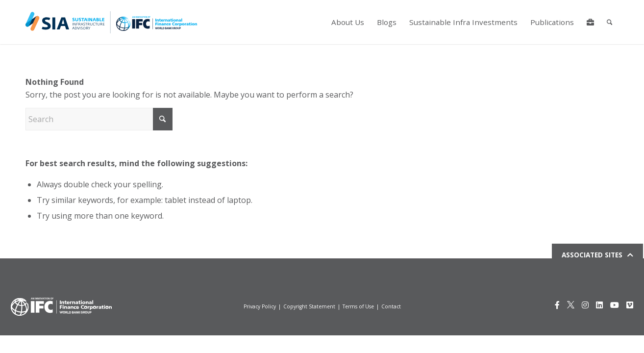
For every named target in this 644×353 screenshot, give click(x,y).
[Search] (609, 22)
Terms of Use (358, 306)
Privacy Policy (260, 306)
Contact (391, 306)
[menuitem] (347, 22)
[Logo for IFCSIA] (111, 22)
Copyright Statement (309, 306)
